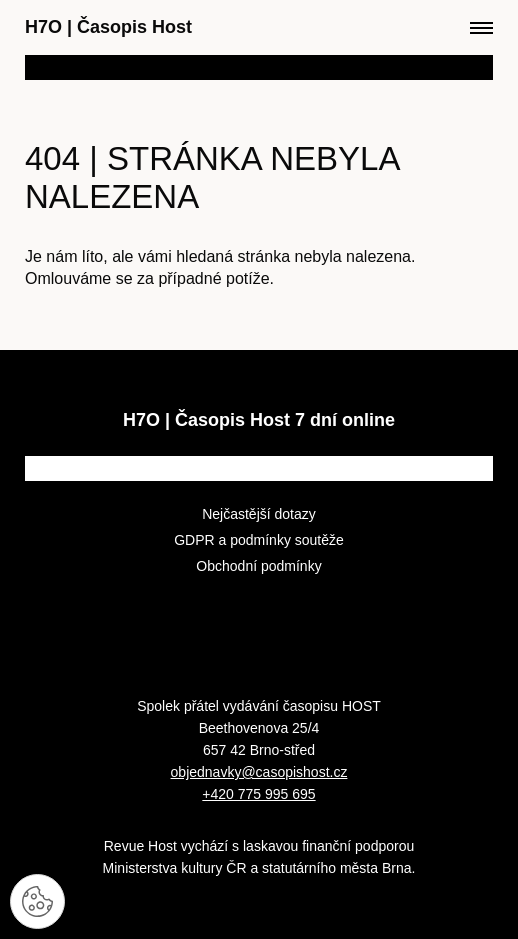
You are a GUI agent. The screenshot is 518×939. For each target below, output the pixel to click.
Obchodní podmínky (258, 566)
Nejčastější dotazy (259, 514)
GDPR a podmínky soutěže (259, 540)
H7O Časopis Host (108, 27)
